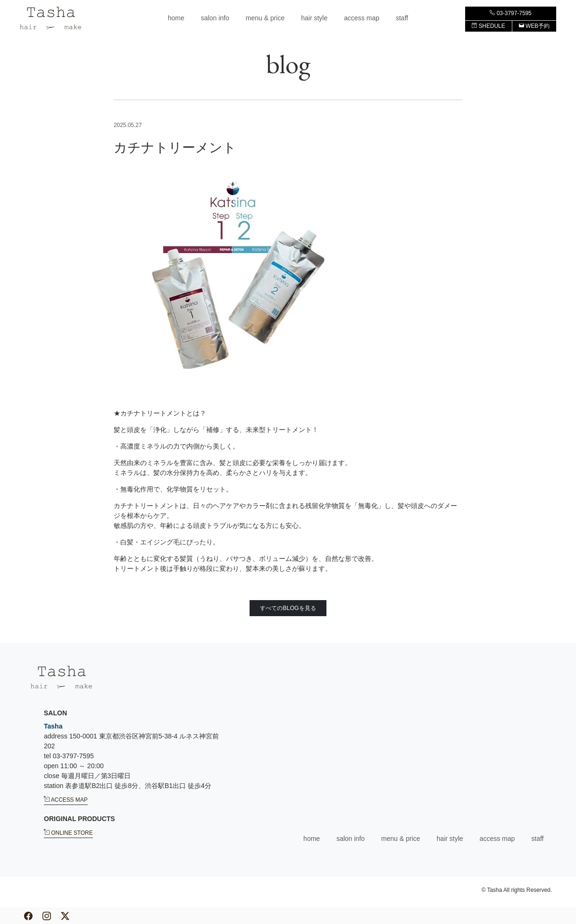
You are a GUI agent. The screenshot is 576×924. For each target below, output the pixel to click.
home (176, 18)
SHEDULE (488, 26)
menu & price (265, 18)
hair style (314, 18)
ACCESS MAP (66, 799)
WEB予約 (534, 26)
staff (402, 18)
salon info (215, 18)
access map (362, 18)
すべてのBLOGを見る (288, 608)
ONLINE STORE (68, 832)
